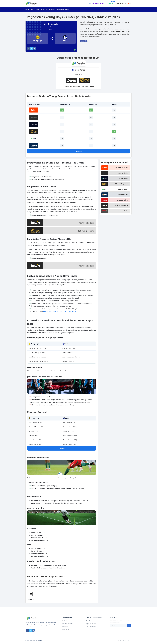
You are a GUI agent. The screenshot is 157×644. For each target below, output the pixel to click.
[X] (32, 48)
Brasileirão (65, 627)
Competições (120, 3)
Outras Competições (94, 617)
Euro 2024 (89, 621)
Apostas (110, 3)
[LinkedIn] (35, 48)
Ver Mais (78, 151)
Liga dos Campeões (49, 10)
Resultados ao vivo (98, 3)
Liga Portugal (65, 621)
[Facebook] (28, 48)
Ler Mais (84, 41)
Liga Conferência (91, 627)
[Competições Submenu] (126, 4)
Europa (38, 10)
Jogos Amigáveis (91, 624)
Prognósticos (29, 10)
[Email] (119, 625)
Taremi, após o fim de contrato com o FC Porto (60, 311)
